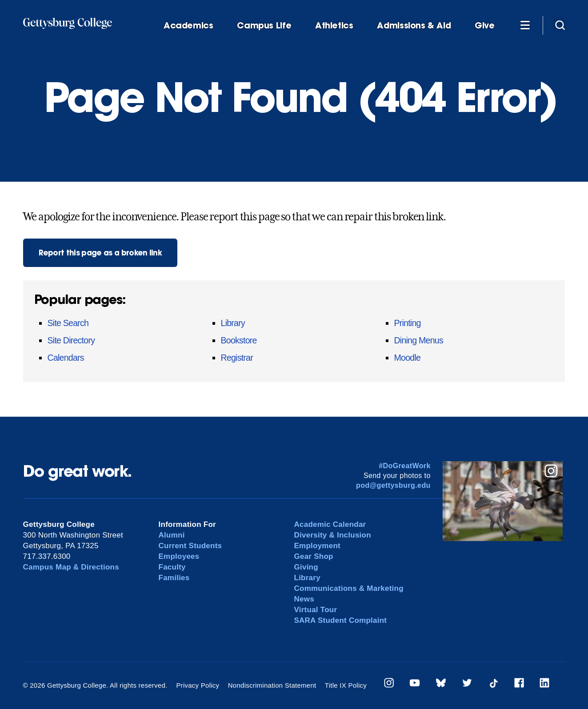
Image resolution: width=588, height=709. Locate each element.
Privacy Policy (198, 685)
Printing (408, 323)
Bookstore (239, 340)
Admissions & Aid (414, 26)
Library (233, 323)
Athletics (334, 26)
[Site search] (560, 25)
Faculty (172, 567)
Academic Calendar (330, 524)
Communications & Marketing (349, 588)
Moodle (408, 358)
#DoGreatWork (405, 466)
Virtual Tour (316, 610)
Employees (179, 556)
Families (174, 578)
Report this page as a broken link (100, 253)
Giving (306, 567)
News (304, 599)
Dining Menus (419, 340)
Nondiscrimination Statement (272, 685)
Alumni (172, 535)
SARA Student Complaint (341, 620)
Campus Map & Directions (71, 567)
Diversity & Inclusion (333, 535)
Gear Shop (314, 556)
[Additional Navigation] (525, 25)
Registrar (237, 358)
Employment (318, 546)
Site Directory (71, 340)
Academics (188, 26)
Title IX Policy (346, 685)
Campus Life (264, 26)
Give (484, 26)
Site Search (68, 323)
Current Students (190, 546)
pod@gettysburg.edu (393, 485)
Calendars (66, 358)
